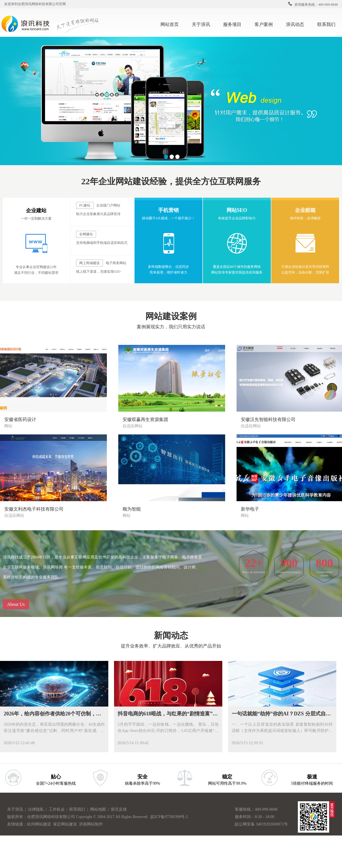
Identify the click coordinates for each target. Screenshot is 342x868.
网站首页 (170, 24)
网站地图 (99, 809)
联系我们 (329, 24)
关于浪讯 (201, 24)
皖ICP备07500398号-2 (169, 817)
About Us (16, 604)
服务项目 (235, 24)
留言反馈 (119, 809)
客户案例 (266, 24)
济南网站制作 (91, 824)
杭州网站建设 (39, 824)
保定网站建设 (65, 824)
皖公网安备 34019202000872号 (261, 824)
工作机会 (58, 809)
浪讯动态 (297, 24)
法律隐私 (36, 809)
